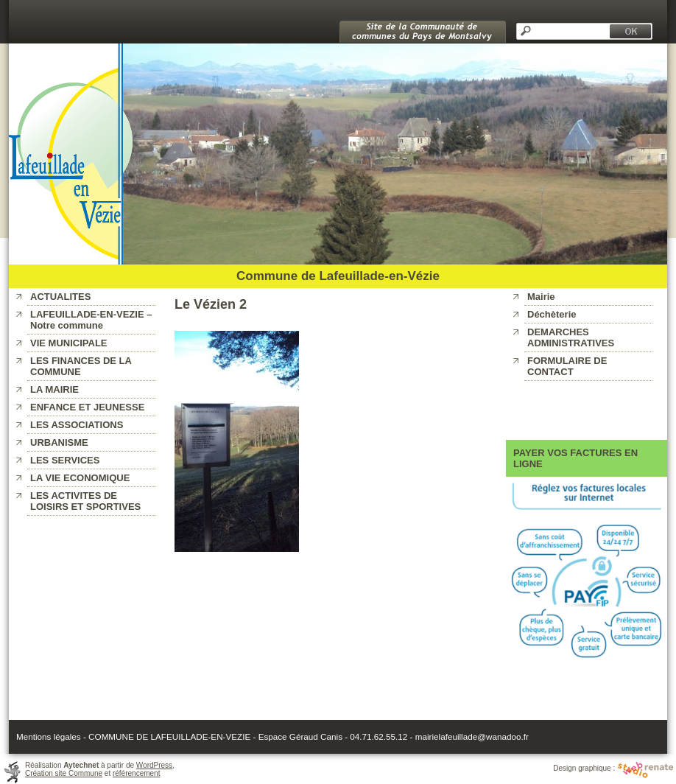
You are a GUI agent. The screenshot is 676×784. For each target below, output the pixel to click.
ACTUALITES (60, 297)
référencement (136, 773)
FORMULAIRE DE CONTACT (567, 366)
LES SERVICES (65, 460)
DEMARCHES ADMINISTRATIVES (571, 337)
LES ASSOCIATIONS (77, 425)
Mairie (541, 297)
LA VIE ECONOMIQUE (80, 478)
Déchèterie (552, 314)
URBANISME (59, 442)
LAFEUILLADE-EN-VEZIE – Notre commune (91, 320)
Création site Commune (64, 773)
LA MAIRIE (54, 389)
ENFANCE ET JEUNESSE (87, 407)
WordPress (154, 765)
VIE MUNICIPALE (69, 343)
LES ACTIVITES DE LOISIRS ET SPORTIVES (85, 501)
